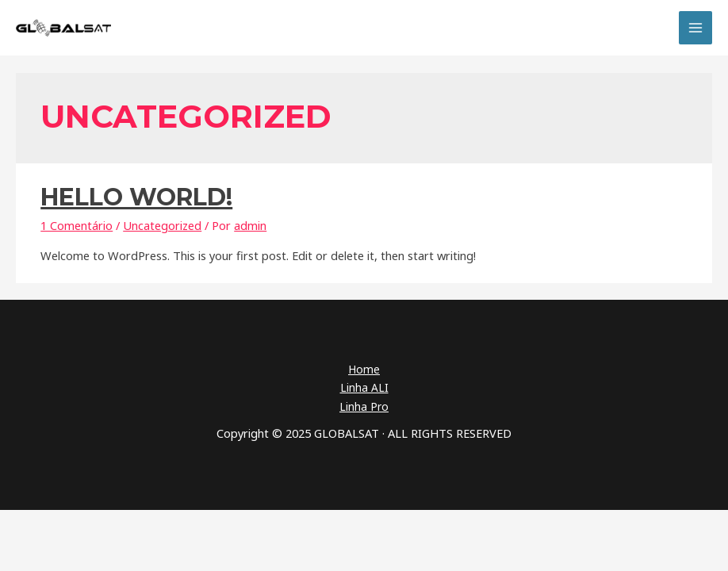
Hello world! (136, 197)
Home (364, 369)
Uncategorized (162, 225)
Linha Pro (364, 406)
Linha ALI (364, 387)
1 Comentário (77, 225)
